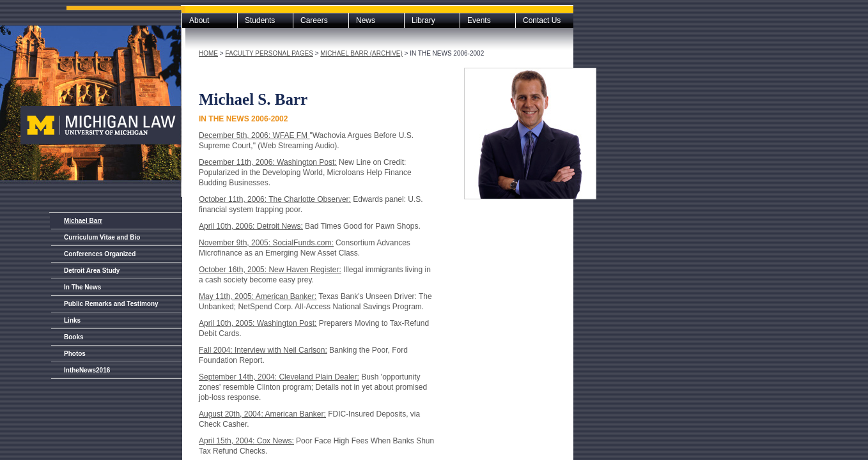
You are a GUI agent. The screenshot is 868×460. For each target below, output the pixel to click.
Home (208, 53)
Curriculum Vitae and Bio (102, 237)
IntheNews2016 (87, 370)
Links (72, 320)
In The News (82, 287)
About (199, 20)
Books (74, 337)
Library (423, 20)
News (366, 20)
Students (260, 20)
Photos (75, 354)
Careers (314, 20)
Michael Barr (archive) (361, 53)
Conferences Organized (100, 254)
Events (479, 20)
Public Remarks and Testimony (111, 304)
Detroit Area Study (92, 271)
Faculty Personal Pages (269, 53)
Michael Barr (83, 221)
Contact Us (542, 20)
